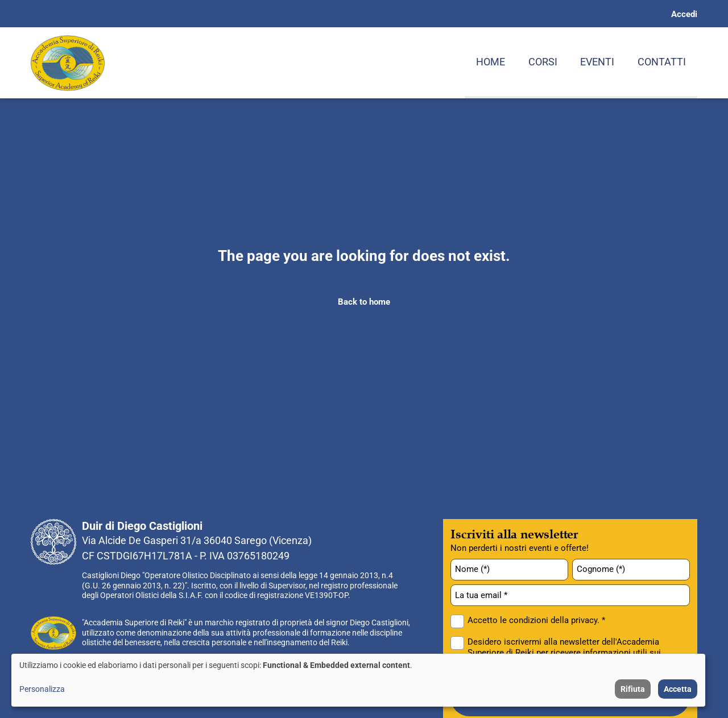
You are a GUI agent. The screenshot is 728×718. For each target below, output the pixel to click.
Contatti (662, 62)
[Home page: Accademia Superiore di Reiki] (68, 63)
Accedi (684, 14)
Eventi (597, 62)
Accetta (678, 689)
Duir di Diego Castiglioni (142, 526)
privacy (584, 620)
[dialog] (358, 680)
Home (491, 62)
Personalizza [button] (42, 689)
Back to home (364, 302)
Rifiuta (633, 689)
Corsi (543, 62)
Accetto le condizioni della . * (536, 620)
